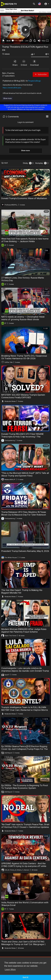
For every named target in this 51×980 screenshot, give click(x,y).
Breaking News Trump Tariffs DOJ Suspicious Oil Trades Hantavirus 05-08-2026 (24, 357)
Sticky (25, 163)
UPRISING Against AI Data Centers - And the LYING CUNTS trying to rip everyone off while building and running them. (24, 866)
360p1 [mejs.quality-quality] (44, 41)
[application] (26, 30)
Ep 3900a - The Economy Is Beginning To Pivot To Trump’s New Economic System (25, 787)
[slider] (15, 40)
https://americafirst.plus (12, 88)
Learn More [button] (10, 969)
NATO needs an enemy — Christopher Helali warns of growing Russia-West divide (23, 318)
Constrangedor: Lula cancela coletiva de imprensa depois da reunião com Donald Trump (25, 669)
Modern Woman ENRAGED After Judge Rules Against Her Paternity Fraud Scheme (24, 630)
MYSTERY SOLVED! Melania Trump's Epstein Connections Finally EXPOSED (23, 396)
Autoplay (39, 163)
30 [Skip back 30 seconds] (31, 41)
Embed (24, 63)
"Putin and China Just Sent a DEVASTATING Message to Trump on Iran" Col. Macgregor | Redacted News (23, 944)
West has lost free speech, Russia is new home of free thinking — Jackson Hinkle (25, 240)
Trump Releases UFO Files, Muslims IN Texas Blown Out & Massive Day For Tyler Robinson (24, 513)
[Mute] (39, 41)
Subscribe (41, 74)
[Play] (3, 41)
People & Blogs (34, 81)
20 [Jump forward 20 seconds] (35, 41)
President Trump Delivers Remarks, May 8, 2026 (25, 551)
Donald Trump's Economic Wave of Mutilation (24, 198)
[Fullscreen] (48, 41)
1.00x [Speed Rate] (27, 41)
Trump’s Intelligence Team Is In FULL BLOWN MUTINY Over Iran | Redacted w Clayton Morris (25, 709)
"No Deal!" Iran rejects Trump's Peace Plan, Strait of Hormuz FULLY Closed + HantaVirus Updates (25, 826)
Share (15, 63)
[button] (39, 4)
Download (34, 63)
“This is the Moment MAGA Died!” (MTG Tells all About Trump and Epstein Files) (25, 474)
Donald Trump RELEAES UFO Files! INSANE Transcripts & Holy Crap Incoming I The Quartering (22, 437)
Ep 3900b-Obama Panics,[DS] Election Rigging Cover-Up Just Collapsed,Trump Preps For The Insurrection (24, 749)
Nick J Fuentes (8, 73)
